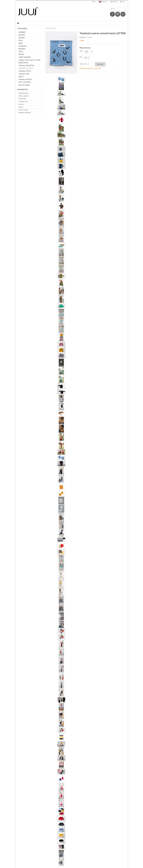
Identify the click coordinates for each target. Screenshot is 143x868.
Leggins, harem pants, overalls (29, 60)
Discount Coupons (23, 110)
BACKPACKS (23, 63)
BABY (21, 43)
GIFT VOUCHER (25, 82)
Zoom (48, 72)
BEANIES (22, 49)
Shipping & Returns (24, 93)
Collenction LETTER (26, 68)
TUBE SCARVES (25, 57)
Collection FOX (24, 74)
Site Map (21, 107)
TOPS (21, 52)
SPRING (22, 38)
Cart (122, 2)
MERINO (22, 35)
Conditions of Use (23, 102)
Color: (81, 51)
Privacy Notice (22, 99)
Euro (94, 2)
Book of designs (24, 85)
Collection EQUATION (26, 66)
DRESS (21, 54)
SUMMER (22, 32)
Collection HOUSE (25, 79)
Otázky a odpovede (24, 96)
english (104, 2)
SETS (21, 41)
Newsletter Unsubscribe (25, 113)
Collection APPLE (25, 71)
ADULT (21, 77)
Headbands (23, 46)
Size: (81, 57)
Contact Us (21, 104)
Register (114, 2)
